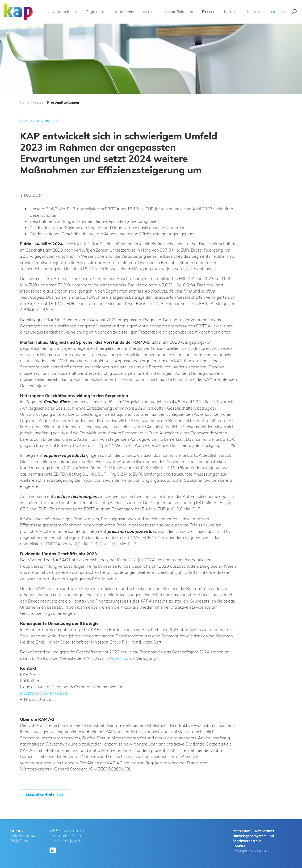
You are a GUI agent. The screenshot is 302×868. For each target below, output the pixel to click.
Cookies (239, 846)
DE (274, 12)
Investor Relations (177, 12)
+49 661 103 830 (69, 836)
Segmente (95, 12)
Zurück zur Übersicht (39, 120)
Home (25, 102)
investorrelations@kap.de (44, 693)
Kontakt (254, 12)
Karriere (231, 12)
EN (283, 12)
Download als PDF (45, 795)
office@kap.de (71, 841)
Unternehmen (65, 12)
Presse (208, 12)
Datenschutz (264, 831)
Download (119, 658)
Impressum (241, 831)
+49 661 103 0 (73, 831)
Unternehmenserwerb (133, 12)
